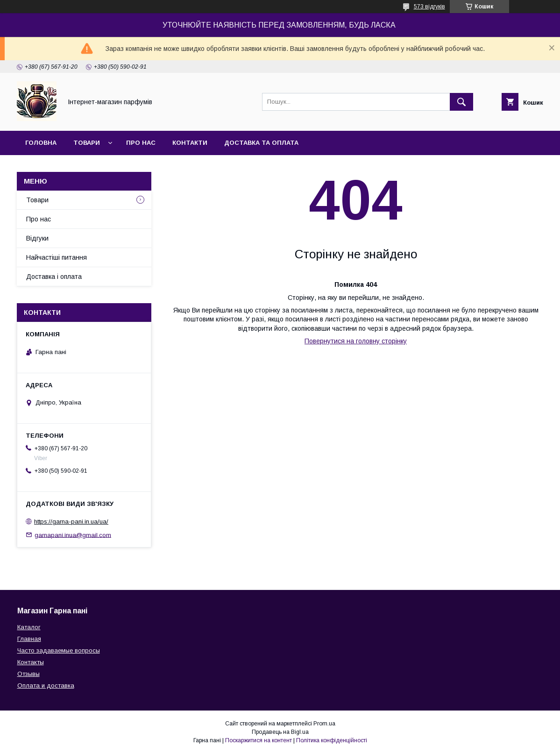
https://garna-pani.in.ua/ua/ (71, 522)
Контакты (31, 662)
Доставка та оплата (261, 143)
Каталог (29, 627)
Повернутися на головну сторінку (356, 341)
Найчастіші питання (57, 257)
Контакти (190, 143)
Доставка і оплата (54, 277)
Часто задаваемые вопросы (59, 650)
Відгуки (37, 238)
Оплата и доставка (46, 686)
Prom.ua (324, 724)
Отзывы (28, 674)
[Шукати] (461, 102)
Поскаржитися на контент (259, 740)
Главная (29, 639)
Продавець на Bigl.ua (280, 732)
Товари (87, 143)
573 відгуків (429, 7)
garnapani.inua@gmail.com (73, 535)
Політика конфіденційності (332, 740)
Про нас (141, 143)
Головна (41, 143)
